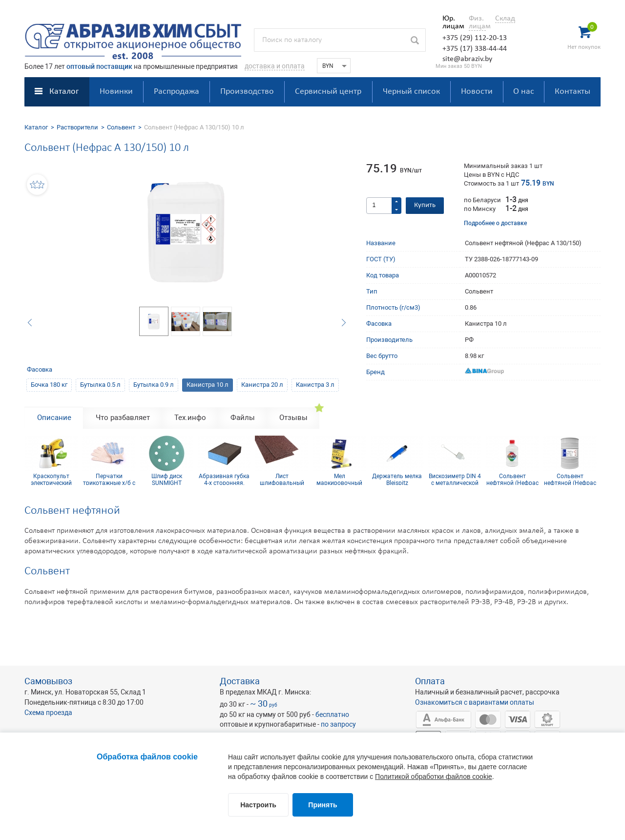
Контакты (573, 92)
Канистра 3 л (315, 385)
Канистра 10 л (208, 385)
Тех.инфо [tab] (190, 418)
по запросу (338, 724)
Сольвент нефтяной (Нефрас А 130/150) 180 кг (570, 479)
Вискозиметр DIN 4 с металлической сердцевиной (455, 479)
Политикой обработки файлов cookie (434, 777)
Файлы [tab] (243, 418)
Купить (425, 205)
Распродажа (177, 92)
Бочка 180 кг (49, 385)
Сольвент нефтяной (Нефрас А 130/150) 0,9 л (512, 479)
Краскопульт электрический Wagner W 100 (51, 479)
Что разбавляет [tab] (123, 418)
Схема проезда (48, 713)
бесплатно (332, 714)
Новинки (116, 92)
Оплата (430, 681)
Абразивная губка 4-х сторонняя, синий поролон (224, 479)
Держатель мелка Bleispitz (397, 479)
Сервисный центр (328, 92)
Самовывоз (48, 681)
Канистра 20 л (262, 385)
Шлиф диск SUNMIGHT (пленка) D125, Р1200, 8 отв (167, 479)
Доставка (240, 681)
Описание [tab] (54, 418)
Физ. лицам (477, 22)
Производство (247, 92)
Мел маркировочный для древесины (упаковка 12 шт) (340, 479)
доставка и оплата (275, 66)
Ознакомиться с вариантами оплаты (475, 702)
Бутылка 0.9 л (154, 385)
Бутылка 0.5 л (100, 385)
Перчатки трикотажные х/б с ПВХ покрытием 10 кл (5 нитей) (109, 479)
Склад (505, 19)
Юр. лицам (451, 22)
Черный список (411, 92)
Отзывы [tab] (293, 418)
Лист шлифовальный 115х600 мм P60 (282, 479)
